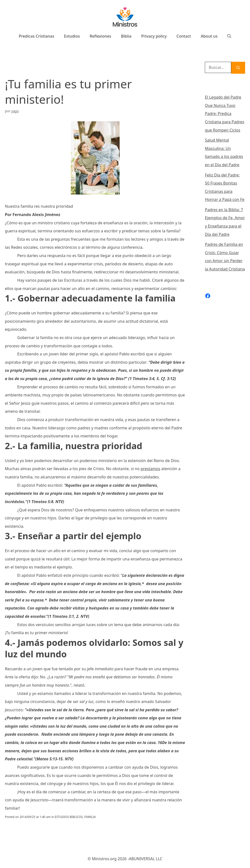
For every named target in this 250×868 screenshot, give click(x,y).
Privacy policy (154, 36)
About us (209, 36)
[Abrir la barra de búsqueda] (229, 36)
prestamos (150, 469)
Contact (184, 36)
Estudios (72, 36)
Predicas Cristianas (36, 36)
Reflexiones (100, 36)
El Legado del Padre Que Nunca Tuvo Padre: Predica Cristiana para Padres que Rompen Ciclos (224, 114)
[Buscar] (238, 68)
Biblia (126, 36)
